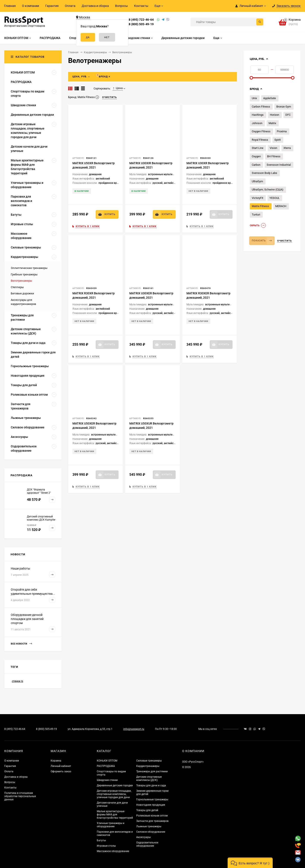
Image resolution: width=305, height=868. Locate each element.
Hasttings (258, 115)
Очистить (285, 241)
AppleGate (270, 98)
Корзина (56, 761)
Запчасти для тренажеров (152, 821)
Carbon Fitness (261, 107)
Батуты (101, 840)
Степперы (17, 287)
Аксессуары (143, 837)
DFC (288, 115)
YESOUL (274, 198)
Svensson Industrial (279, 165)
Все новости (21, 644)
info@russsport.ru (134, 729)
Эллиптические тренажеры (29, 268)
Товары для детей (147, 810)
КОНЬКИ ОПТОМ (107, 761)
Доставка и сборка (95, 6)
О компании (30, 6)
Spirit (278, 140)
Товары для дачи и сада (151, 785)
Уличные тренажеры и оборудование (111, 825)
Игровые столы (106, 846)
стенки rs (17, 681)
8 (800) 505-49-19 (141, 24)
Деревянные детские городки (115, 785)
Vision (273, 148)
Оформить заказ (61, 771)
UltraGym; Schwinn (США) (268, 190)
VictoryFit (257, 198)
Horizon (274, 115)
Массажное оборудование (113, 851)
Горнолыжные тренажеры (152, 799)
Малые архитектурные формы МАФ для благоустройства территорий (115, 815)
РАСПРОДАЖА (106, 766)
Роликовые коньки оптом (152, 816)
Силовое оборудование (151, 832)
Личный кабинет (61, 766)
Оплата (70, 6)
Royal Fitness (260, 140)
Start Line (258, 148)
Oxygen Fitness (261, 131)
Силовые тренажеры (149, 761)
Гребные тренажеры (24, 274)
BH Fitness (274, 156)
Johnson (257, 123)
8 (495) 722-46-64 (141, 20)
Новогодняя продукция (151, 805)
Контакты (141, 6)
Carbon (256, 165)
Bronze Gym (284, 107)
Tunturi (256, 215)
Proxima (282, 131)
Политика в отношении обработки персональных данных (20, 796)
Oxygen (256, 156)
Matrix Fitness (260, 206)
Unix (254, 98)
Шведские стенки (107, 780)
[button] (250, 863)
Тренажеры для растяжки (152, 771)
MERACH (281, 206)
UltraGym (257, 181)
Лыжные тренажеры (149, 826)
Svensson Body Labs (264, 173)
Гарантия (52, 6)
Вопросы (121, 6)
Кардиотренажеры (148, 766)
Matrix (272, 123)
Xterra (287, 148)
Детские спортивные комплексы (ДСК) (149, 778)
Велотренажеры (21, 281)
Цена (118, 88)
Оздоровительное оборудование (147, 844)
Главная (10, 6)
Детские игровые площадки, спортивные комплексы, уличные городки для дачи (114, 794)
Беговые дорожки (22, 293)
